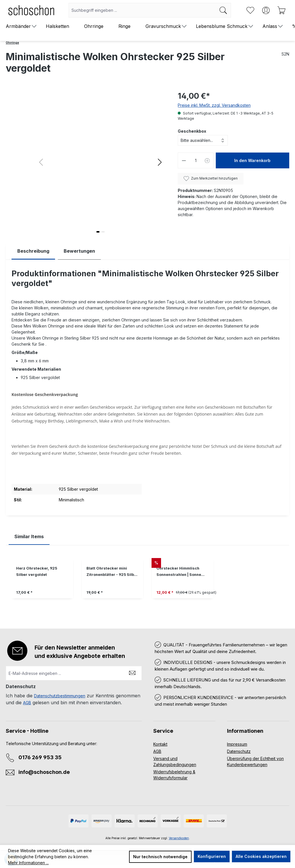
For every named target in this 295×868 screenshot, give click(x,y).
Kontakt (160, 744)
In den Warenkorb (252, 160)
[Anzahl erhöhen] (207, 160)
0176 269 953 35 (40, 757)
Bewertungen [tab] (79, 251)
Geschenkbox (192, 131)
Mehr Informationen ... (28, 863)
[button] (160, 162)
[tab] (33, 251)
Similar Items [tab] (29, 536)
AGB (27, 703)
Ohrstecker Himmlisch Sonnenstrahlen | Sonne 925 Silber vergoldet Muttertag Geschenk (179, 572)
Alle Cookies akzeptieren (261, 856)
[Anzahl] (196, 160)
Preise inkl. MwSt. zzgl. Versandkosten (214, 105)
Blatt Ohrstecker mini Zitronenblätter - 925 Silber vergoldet (112, 572)
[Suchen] (223, 10)
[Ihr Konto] (266, 10)
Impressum (237, 744)
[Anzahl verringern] (184, 160)
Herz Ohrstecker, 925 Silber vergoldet (37, 571)
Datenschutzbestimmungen (60, 696)
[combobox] (142, 10)
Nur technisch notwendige (160, 857)
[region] (147, 583)
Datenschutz (239, 751)
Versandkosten (179, 838)
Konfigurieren (212, 856)
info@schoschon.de (44, 772)
